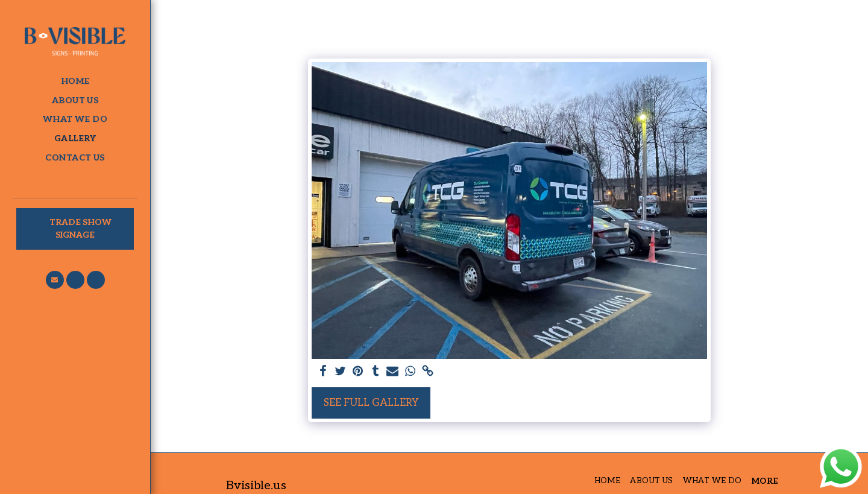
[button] (55, 280)
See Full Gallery (371, 403)
